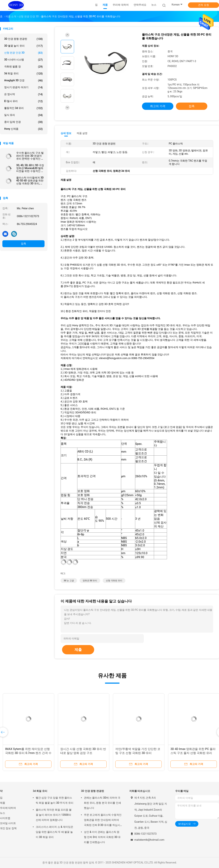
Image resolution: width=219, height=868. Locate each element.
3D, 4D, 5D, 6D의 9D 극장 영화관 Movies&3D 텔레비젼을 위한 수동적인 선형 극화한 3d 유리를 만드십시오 (30, 168)
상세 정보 (66, 133)
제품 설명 (82, 133)
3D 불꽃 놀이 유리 (23, 46)
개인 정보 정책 (8, 828)
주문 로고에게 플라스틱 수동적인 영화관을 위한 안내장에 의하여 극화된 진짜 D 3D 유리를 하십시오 (103, 820)
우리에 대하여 (8, 808)
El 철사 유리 (23, 101)
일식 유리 (23, 115)
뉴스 (3, 813)
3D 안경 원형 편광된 (23, 39)
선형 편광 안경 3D (23, 53)
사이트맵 (5, 818)
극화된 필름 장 (23, 67)
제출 (78, 650)
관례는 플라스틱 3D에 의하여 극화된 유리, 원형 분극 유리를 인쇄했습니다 (102, 803)
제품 (3, 803)
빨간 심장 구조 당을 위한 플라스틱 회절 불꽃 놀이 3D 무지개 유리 (55, 800)
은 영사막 (23, 94)
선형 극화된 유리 (114, 581)
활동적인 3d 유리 (23, 108)
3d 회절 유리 (23, 74)
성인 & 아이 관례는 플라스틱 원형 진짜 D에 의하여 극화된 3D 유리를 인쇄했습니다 (102, 837)
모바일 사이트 (8, 823)
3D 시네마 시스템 (23, 60)
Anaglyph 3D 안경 (23, 81)
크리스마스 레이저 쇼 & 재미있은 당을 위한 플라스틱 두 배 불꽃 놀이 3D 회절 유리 (54, 832)
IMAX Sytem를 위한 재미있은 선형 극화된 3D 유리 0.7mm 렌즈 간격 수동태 (28, 753)
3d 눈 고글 (69, 581)
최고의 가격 (158, 106)
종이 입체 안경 (23, 122)
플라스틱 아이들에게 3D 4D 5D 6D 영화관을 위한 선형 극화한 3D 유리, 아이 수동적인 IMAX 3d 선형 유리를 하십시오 (30, 181)
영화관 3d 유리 (90, 581)
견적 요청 (203, 5)
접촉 (24, 244)
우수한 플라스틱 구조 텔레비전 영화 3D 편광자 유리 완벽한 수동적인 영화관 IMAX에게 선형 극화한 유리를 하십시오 (30, 156)
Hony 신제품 (23, 129)
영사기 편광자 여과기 (23, 87)
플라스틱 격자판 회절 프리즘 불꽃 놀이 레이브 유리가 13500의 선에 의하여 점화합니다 (54, 815)
